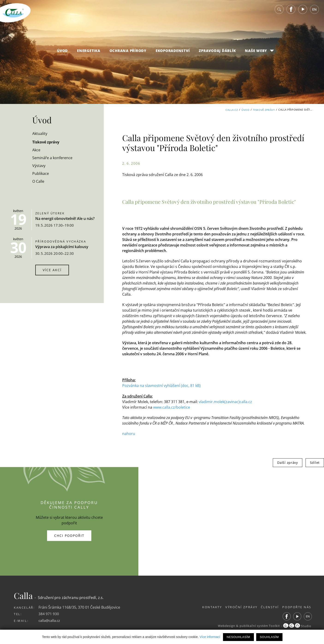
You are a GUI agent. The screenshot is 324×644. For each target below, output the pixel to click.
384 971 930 (49, 614)
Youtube (303, 11)
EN (314, 11)
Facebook (291, 11)
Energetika (89, 53)
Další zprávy (287, 462)
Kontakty (205, 607)
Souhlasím (269, 637)
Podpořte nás (297, 607)
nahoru (129, 433)
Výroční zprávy (237, 607)
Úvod (62, 53)
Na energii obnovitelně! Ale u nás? (65, 219)
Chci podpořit (69, 535)
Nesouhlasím (238, 637)
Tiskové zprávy (264, 110)
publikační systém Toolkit (258, 626)
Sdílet (315, 462)
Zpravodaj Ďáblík (217, 53)
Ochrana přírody (128, 53)
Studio (297, 626)
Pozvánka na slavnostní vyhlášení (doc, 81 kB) (161, 386)
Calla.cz (232, 110)
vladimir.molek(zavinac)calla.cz (225, 401)
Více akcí (52, 270)
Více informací (210, 637)
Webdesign (224, 626)
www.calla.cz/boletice (172, 407)
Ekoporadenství (173, 53)
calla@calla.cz (50, 620)
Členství (268, 607)
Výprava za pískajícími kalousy (62, 247)
